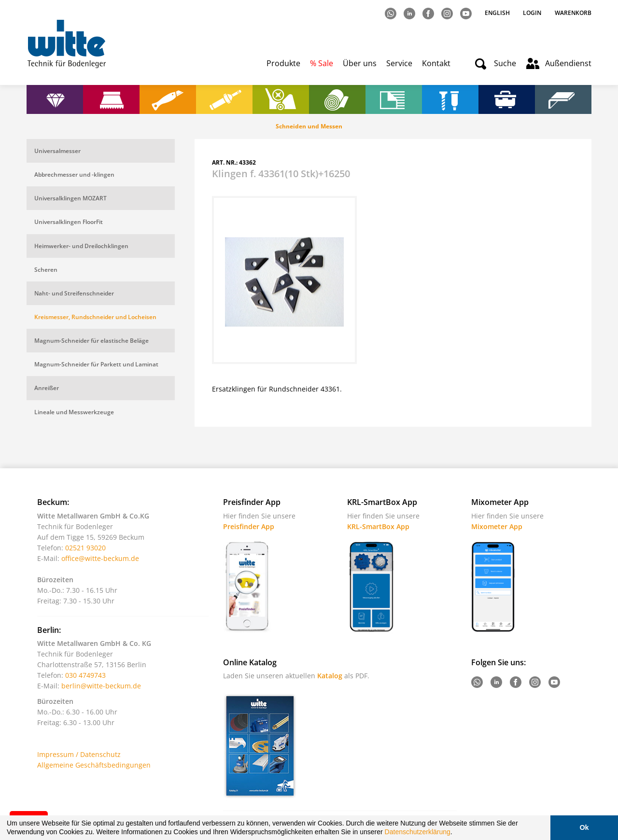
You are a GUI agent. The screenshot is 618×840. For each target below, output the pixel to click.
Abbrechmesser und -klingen (74, 175)
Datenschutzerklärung (418, 832)
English (498, 13)
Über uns (360, 63)
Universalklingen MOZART (70, 198)
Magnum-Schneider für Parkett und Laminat (96, 364)
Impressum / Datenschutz (79, 754)
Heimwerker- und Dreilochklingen (81, 246)
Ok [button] (584, 827)
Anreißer (47, 388)
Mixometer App (497, 526)
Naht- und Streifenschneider (74, 293)
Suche (505, 63)
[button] (456, 833)
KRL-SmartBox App (378, 526)
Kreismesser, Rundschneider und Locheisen (95, 317)
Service (399, 63)
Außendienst (568, 63)
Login (532, 13)
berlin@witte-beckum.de (101, 686)
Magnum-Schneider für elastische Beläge (91, 341)
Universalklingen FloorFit (69, 222)
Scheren (46, 270)
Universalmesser (57, 151)
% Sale (322, 63)
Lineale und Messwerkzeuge (74, 412)
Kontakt (436, 63)
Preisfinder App (249, 526)
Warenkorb (573, 13)
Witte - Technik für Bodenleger (66, 44)
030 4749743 (85, 675)
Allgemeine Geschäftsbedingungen (94, 765)
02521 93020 (85, 548)
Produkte (283, 63)
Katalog (330, 676)
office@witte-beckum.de (100, 558)
